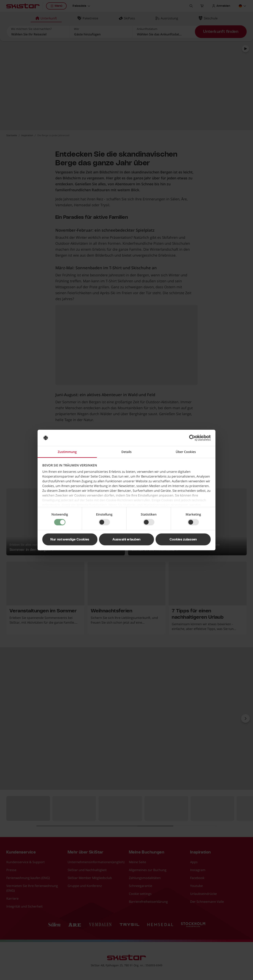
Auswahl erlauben (126, 539)
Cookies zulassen (183, 539)
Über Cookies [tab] (186, 452)
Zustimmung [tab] (67, 452)
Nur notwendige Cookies (70, 539)
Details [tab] (126, 452)
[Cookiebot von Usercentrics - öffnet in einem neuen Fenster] (193, 438)
